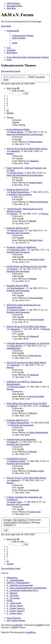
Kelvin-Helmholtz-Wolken (18, 129)
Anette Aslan (16, 502)
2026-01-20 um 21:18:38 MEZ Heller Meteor (26, 478)
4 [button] (7, 103)
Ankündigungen (14, 348)
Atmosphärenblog (14, 6)
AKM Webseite (13, 3)
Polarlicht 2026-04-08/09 (17, 286)
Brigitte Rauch (17, 132)
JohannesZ (15, 151)
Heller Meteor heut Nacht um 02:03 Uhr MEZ (27, 403)
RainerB (14, 442)
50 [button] (8, 111)
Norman (14, 269)
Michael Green (17, 230)
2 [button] (7, 98)
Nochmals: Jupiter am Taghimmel (21, 247)
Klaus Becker (16, 346)
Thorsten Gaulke (18, 310)
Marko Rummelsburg (20, 192)
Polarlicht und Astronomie (20, 194)
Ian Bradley (18, 625)
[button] (13, 88)
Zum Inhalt (6, 26)
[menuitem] (23, 36)
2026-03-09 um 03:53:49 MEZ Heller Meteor (26, 327)
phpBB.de (31, 632)
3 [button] (7, 101)
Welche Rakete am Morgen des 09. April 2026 (27, 266)
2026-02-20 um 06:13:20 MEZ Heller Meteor (26, 363)
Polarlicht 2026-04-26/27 (17, 228)
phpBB (39, 625)
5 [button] (7, 106)
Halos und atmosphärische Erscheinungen (25, 134)
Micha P (14, 406)
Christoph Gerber (18, 250)
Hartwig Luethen (18, 387)
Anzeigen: (16, 520)
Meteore (10, 154)
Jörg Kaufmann (17, 288)
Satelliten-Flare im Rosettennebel (21, 439)
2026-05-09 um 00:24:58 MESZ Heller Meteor (27, 149)
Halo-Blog (11, 8)
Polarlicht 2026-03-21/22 (17, 420)
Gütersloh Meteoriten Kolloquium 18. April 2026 (28, 343)
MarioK (14, 214)
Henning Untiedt (18, 461)
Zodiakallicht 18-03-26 (17, 459)
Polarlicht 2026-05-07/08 (17, 190)
